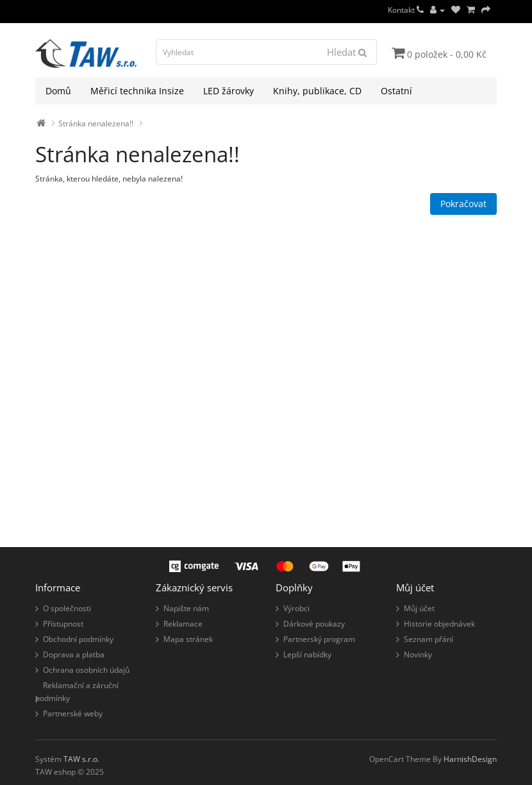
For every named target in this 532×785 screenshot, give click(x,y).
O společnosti (67, 608)
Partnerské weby (73, 713)
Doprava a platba (74, 654)
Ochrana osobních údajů (86, 670)
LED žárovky (229, 91)
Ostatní (396, 91)
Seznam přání (428, 639)
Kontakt (406, 10)
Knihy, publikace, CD (317, 91)
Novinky (418, 654)
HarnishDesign (470, 759)
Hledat (347, 52)
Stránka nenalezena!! (96, 123)
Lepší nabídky (307, 654)
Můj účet (419, 608)
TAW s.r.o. (81, 759)
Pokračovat (463, 204)
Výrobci (296, 608)
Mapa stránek (188, 639)
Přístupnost (63, 624)
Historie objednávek (439, 624)
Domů (58, 91)
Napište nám (186, 608)
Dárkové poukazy (314, 624)
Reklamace (183, 624)
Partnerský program (319, 639)
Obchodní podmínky (78, 639)
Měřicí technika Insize (137, 91)
